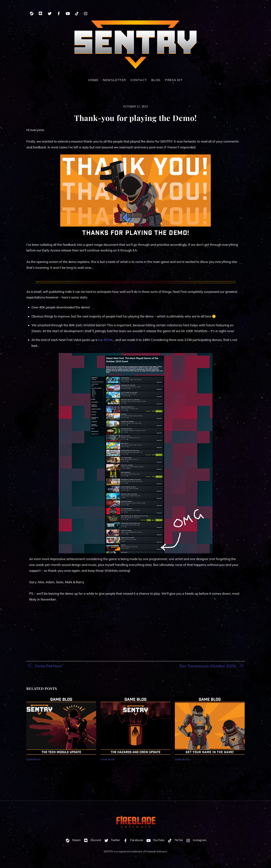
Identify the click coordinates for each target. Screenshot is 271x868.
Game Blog (33, 760)
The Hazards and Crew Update (126, 765)
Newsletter (114, 80)
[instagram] (86, 13)
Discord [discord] (92, 840)
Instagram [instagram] (196, 840)
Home (93, 80)
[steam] (32, 13)
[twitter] (50, 13)
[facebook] (59, 13)
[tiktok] (77, 13)
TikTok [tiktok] (174, 840)
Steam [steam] (72, 840)
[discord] (41, 13)
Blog (156, 80)
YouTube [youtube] (155, 840)
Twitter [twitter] (111, 840)
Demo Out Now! (49, 666)
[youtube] (68, 13)
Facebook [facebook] (132, 840)
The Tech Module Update (47, 765)
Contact (139, 80)
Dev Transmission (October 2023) (208, 666)
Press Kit (174, 80)
